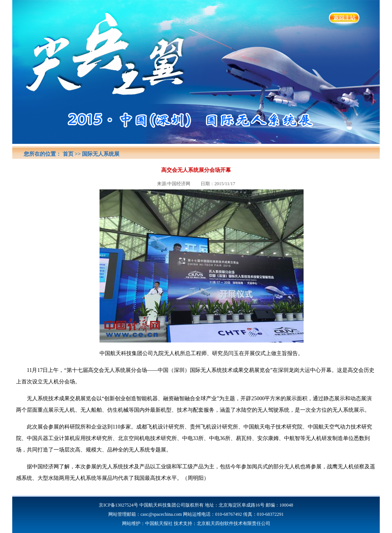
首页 (68, 154)
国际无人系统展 (101, 154)
